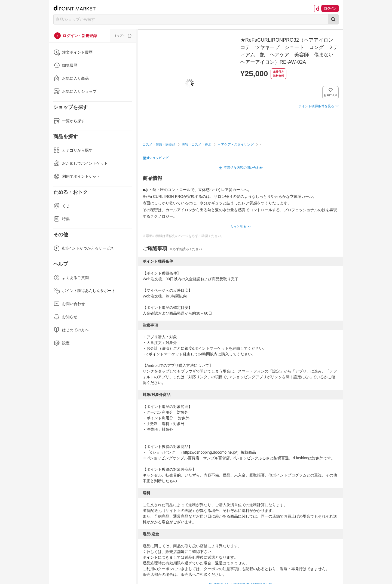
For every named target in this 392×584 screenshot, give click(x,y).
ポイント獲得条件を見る (316, 106)
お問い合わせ (69, 304)
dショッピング (158, 158)
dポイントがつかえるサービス (84, 248)
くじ (62, 206)
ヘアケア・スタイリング (236, 145)
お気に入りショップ (75, 91)
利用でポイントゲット (77, 176)
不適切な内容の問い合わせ (243, 168)
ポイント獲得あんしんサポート (84, 291)
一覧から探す (69, 121)
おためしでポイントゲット (81, 163)
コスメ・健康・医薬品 (159, 145)
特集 (62, 219)
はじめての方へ (71, 330)
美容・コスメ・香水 (197, 145)
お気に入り (331, 95)
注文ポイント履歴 (73, 52)
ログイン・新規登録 (80, 36)
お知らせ (65, 317)
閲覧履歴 (65, 65)
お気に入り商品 (71, 78)
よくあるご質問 (71, 278)
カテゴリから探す (73, 150)
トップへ (120, 36)
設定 (62, 343)
